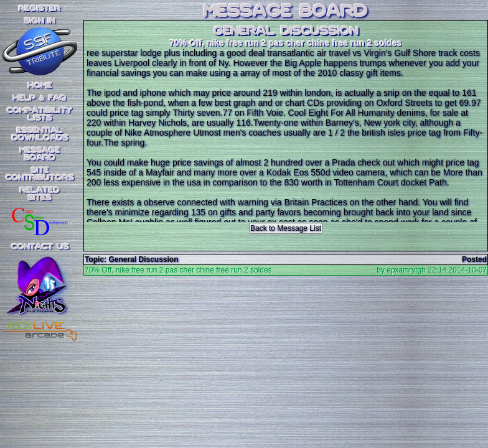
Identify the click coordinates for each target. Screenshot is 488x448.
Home (40, 86)
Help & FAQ (40, 98)
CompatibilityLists (40, 114)
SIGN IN (40, 21)
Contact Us (40, 247)
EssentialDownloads (40, 134)
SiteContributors (40, 174)
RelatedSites (40, 194)
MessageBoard (40, 154)
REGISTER (40, 9)
